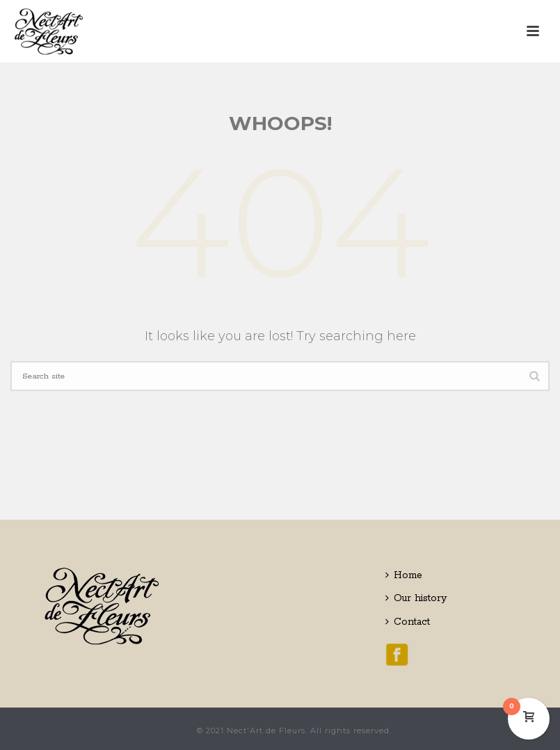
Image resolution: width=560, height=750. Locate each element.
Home (404, 575)
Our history (416, 598)
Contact (408, 622)
